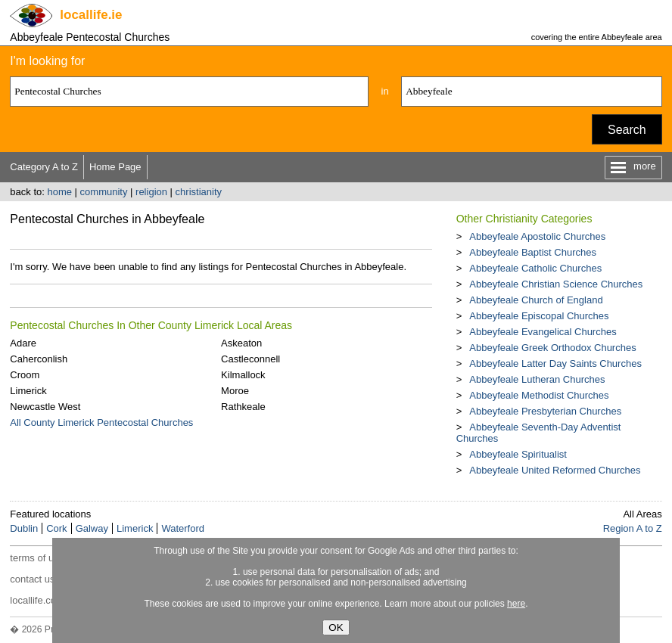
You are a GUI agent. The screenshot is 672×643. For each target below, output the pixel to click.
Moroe (235, 391)
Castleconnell (250, 359)
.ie (91, 15)
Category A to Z (44, 167)
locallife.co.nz (39, 600)
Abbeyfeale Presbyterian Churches (545, 411)
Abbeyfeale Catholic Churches (535, 268)
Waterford (183, 528)
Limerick (28, 391)
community (104, 192)
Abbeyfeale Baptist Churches (533, 252)
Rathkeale (243, 407)
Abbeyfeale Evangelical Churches (543, 332)
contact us (32, 579)
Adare (23, 343)
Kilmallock (243, 375)
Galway (92, 528)
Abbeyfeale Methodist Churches (539, 395)
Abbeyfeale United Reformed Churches (555, 470)
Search (627, 130)
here (516, 604)
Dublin (24, 528)
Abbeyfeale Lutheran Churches (537, 379)
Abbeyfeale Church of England (536, 300)
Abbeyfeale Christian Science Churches (556, 284)
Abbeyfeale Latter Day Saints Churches (555, 363)
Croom (25, 375)
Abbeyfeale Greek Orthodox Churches (552, 348)
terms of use (37, 558)
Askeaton (241, 343)
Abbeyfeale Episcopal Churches (539, 316)
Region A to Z (633, 528)
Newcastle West (45, 407)
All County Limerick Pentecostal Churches (101, 422)
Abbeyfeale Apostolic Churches (537, 236)
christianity (199, 192)
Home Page (115, 167)
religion (151, 192)
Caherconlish (39, 359)
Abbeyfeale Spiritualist (518, 454)
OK (336, 627)
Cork (56, 528)
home (59, 192)
